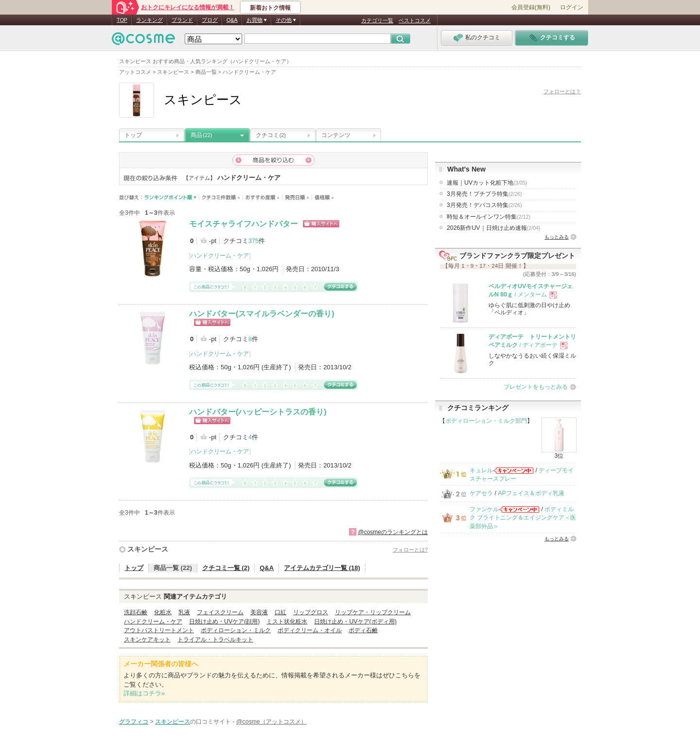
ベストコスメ (415, 20)
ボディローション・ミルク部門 (486, 421)
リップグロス (311, 612)
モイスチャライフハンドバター (244, 224)
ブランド (182, 20)
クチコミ (271, 135)
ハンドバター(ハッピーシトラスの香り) (258, 412)
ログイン (572, 7)
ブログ (210, 20)
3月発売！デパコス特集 (484, 205)
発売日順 (297, 198)
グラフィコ (134, 722)
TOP (122, 20)
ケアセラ (481, 493)
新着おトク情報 (270, 8)
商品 (201, 135)
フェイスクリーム (220, 612)
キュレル (481, 470)
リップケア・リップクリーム (373, 612)
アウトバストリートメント (159, 630)
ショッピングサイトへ (321, 224)
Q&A (232, 20)
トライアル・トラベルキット (215, 639)
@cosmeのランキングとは (393, 532)
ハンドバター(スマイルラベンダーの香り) (262, 314)
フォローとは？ (562, 91)
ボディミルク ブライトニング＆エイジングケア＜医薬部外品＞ (523, 518)
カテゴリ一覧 (377, 20)
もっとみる (557, 237)
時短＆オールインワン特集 (489, 217)
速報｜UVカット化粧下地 (487, 183)
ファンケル (484, 509)
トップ (133, 135)
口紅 (280, 612)
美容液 (259, 612)
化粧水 (163, 612)
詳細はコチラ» (144, 693)
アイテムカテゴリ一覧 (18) (322, 568)
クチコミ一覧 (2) (226, 568)
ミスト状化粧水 (287, 622)
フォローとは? (410, 550)
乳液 (184, 612)
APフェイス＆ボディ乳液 (531, 493)
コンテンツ (336, 135)
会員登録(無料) (531, 7)
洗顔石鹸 (136, 612)
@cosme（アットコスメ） (271, 722)
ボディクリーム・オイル (310, 630)
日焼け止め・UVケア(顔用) (224, 622)
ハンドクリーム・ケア (220, 256)
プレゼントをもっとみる (536, 387)
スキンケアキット (147, 639)
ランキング (149, 20)
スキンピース (148, 549)
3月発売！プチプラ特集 (484, 194)
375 (254, 241)
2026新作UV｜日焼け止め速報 (494, 228)
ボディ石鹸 (363, 630)
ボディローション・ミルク (236, 630)
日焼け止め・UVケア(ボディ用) (355, 622)
